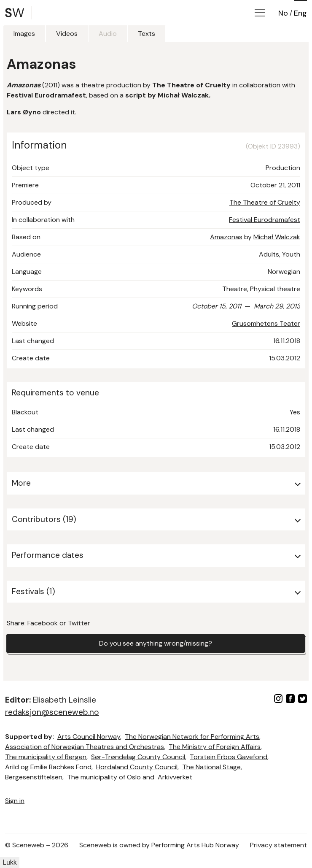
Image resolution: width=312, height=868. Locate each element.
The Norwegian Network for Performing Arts (192, 737)
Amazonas (226, 237)
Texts (147, 34)
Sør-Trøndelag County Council (138, 757)
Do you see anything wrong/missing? (156, 643)
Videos (67, 34)
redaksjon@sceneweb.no (52, 712)
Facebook (43, 623)
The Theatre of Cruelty (265, 202)
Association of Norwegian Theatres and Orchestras (85, 747)
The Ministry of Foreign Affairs (215, 747)
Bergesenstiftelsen (34, 777)
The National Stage (211, 767)
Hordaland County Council (137, 767)
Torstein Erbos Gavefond (229, 757)
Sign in (15, 801)
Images (24, 34)
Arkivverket (175, 777)
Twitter (79, 623)
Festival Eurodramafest (265, 220)
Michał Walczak (277, 237)
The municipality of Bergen (46, 757)
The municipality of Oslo (104, 777)
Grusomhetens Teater (266, 323)
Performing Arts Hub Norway (195, 845)
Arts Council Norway (89, 737)
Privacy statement (278, 845)
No (283, 13)
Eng (300, 13)
